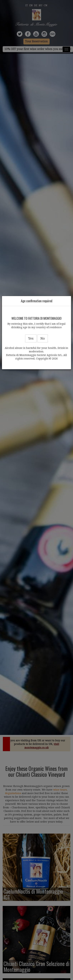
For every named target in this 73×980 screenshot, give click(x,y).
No (43, 338)
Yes (31, 338)
